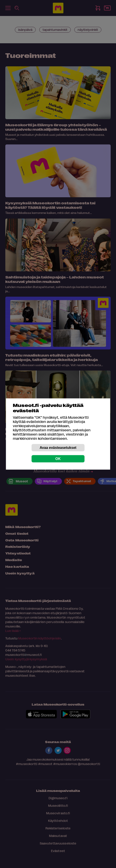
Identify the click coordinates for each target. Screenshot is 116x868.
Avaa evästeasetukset (58, 448)
